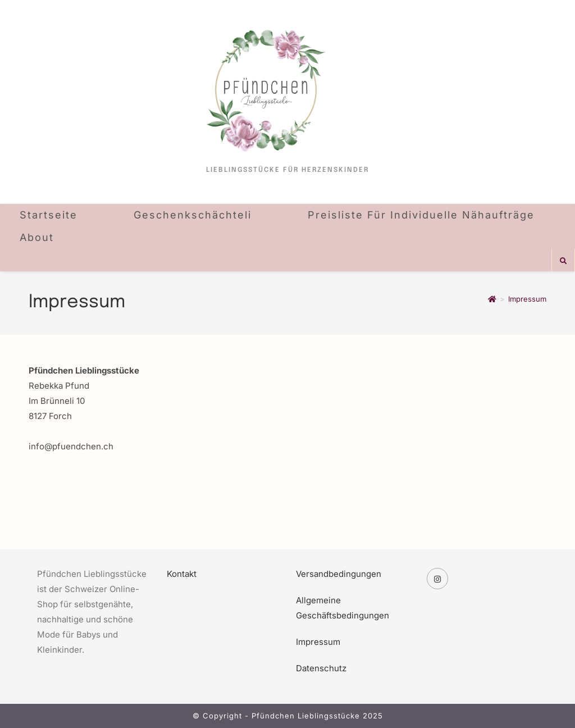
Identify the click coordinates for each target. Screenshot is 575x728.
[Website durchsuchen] (563, 261)
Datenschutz (321, 668)
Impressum (527, 299)
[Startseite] (492, 299)
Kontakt (182, 574)
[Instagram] (437, 579)
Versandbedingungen (339, 574)
